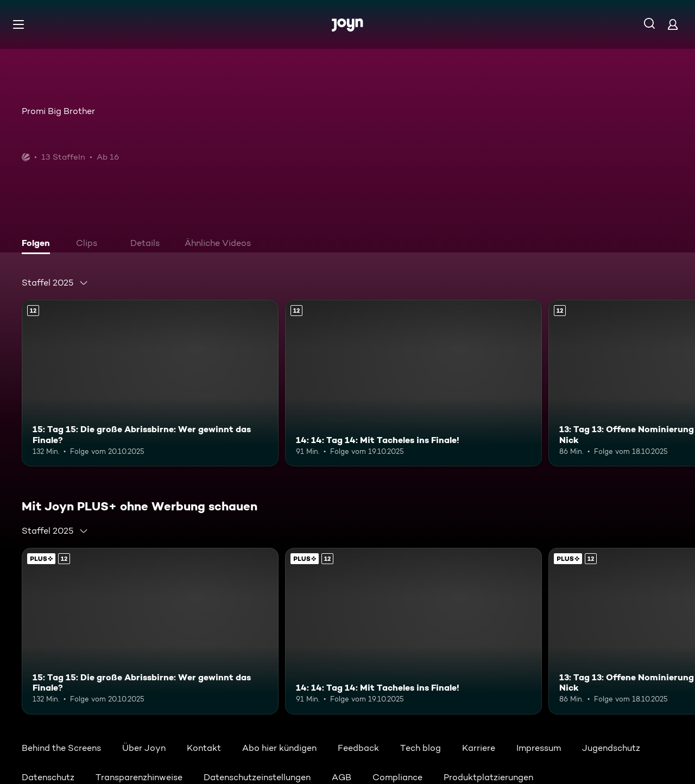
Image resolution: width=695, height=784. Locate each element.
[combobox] (55, 283)
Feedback (358, 748)
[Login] (673, 24)
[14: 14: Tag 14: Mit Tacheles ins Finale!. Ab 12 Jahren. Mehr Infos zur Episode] (413, 383)
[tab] (39, 244)
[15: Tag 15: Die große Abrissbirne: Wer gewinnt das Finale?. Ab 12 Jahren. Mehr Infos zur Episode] (150, 383)
